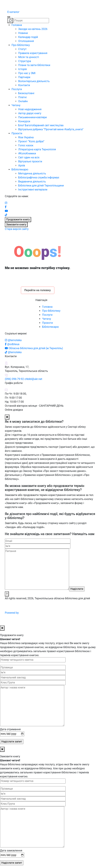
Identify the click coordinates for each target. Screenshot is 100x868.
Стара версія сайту (17, 229)
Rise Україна (26, 137)
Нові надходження (30, 109)
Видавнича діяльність (32, 182)
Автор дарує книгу (30, 113)
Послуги (17, 89)
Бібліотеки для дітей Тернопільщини (41, 186)
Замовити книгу (16, 224)
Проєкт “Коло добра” (31, 141)
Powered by (37, 613)
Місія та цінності (29, 57)
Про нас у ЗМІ (27, 73)
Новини (23, 33)
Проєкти (17, 133)
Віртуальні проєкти (30, 161)
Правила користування (33, 53)
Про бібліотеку (21, 45)
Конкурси (24, 121)
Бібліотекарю (20, 169)
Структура (25, 61)
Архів (22, 165)
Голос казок (26, 145)
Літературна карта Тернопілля (37, 149)
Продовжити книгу (18, 219)
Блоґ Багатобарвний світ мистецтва (41, 125)
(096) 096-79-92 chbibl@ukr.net (23, 379)
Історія (22, 69)
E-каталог (13, 12)
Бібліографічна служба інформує (39, 177)
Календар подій (28, 37)
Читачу (16, 105)
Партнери (24, 77)
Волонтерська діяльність (34, 81)
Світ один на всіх (29, 157)
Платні (22, 97)
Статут (22, 49)
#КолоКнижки (27, 153)
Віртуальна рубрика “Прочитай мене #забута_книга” (51, 129)
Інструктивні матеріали (33, 190)
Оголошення (26, 41)
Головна (17, 25)
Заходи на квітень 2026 (33, 29)
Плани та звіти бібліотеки (34, 65)
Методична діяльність (32, 173)
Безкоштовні (26, 93)
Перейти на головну (38, 290)
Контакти (24, 85)
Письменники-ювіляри (32, 117)
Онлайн (23, 101)
